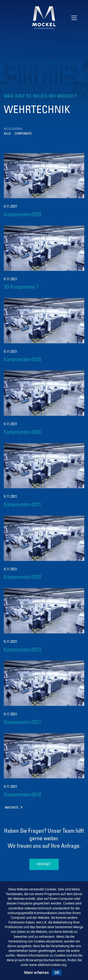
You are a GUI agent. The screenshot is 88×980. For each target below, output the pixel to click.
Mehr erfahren (36, 972)
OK (57, 972)
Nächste (14, 808)
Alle (7, 133)
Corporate (23, 133)
